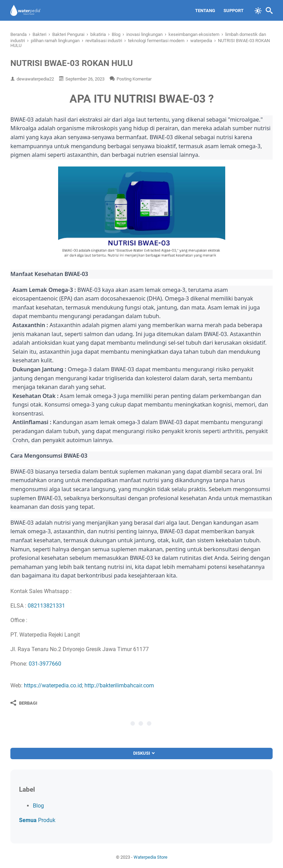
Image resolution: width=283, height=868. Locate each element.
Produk (37, 820)
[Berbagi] (24, 703)
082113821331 (46, 606)
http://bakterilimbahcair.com (119, 685)
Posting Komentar (134, 79)
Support (234, 11)
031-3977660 (45, 664)
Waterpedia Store (150, 857)
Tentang (205, 11)
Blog (38, 806)
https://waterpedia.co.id (53, 685)
